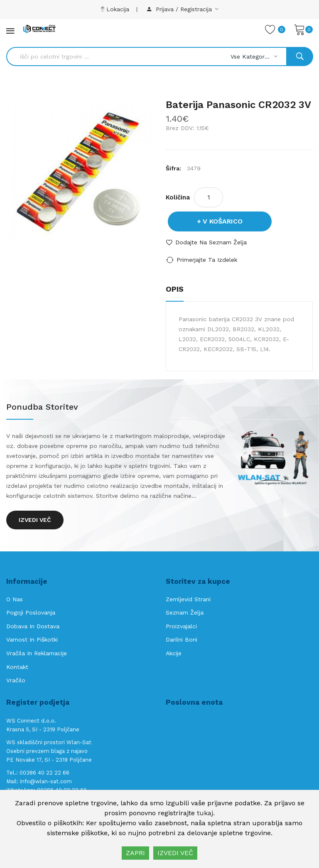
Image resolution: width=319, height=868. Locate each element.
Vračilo (16, 680)
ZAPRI (135, 853)
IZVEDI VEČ (175, 853)
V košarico (223, 221)
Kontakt (17, 667)
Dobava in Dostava (33, 626)
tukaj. (206, 813)
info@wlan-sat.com (46, 781)
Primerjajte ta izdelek (207, 260)
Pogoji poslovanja (31, 612)
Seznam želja (185, 612)
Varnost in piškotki (32, 639)
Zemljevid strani (188, 599)
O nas (15, 599)
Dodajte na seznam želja (211, 242)
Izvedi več (35, 520)
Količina (178, 197)
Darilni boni (182, 639)
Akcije (174, 653)
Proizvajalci (181, 626)
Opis (175, 289)
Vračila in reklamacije (37, 653)
